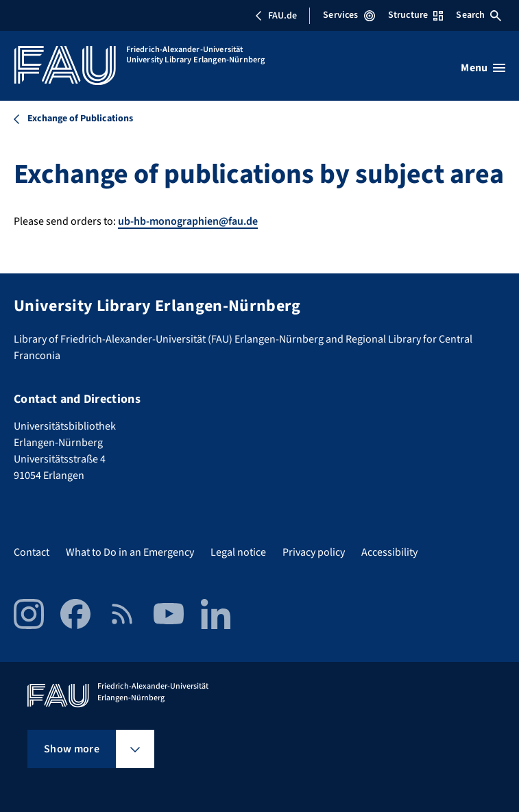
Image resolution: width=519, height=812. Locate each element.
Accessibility (389, 552)
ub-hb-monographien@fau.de (188, 221)
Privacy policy (314, 552)
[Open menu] (483, 68)
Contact (32, 552)
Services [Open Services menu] (349, 15)
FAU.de (276, 16)
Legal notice (238, 552)
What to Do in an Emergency (130, 552)
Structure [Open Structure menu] (415, 15)
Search (479, 15)
